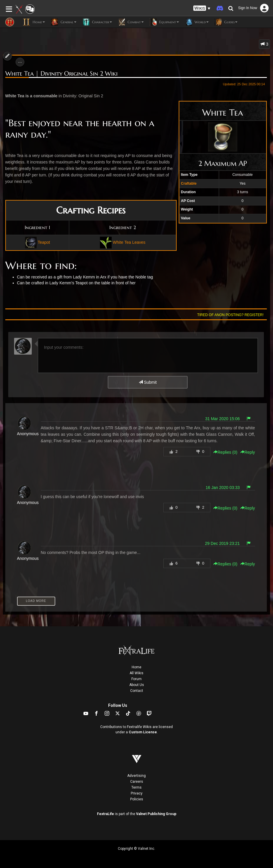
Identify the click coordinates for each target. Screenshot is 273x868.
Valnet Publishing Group (156, 814)
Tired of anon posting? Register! (230, 315)
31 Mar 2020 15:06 (222, 419)
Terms (136, 787)
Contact (137, 691)
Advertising (136, 776)
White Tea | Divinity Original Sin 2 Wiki (61, 74)
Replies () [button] (225, 452)
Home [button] (34, 22)
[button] (202, 8)
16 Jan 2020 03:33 (223, 488)
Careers (137, 782)
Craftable (189, 183)
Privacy (137, 793)
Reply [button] (248, 452)
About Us (137, 685)
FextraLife (105, 814)
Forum (136, 679)
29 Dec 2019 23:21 (222, 543)
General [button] (64, 22)
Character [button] (97, 22)
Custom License (143, 732)
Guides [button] (226, 22)
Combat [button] (131, 22)
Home (136, 667)
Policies (137, 799)
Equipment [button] (164, 22)
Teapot (44, 242)
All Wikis (136, 673)
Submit (148, 382)
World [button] (197, 22)
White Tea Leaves (129, 242)
